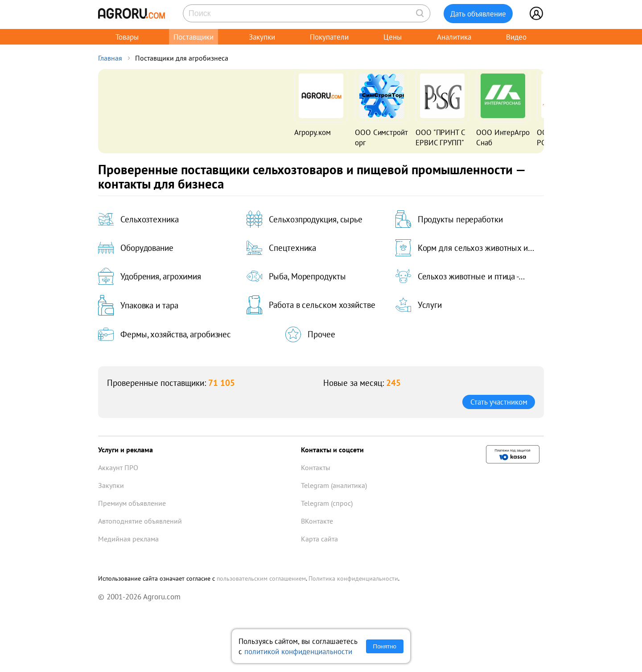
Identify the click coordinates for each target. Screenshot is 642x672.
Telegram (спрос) (327, 503)
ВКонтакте (317, 521)
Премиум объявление (132, 503)
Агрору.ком (313, 132)
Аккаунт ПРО (118, 467)
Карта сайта (319, 539)
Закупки (262, 37)
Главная (110, 58)
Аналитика (454, 37)
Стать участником (499, 402)
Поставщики (193, 37)
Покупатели (329, 37)
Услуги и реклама (126, 450)
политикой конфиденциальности (298, 651)
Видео (516, 37)
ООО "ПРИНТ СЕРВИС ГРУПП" (440, 137)
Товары (127, 37)
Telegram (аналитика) (334, 485)
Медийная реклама (128, 539)
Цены (393, 37)
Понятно (385, 646)
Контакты (316, 467)
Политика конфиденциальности (353, 578)
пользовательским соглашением (261, 578)
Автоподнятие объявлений (140, 521)
